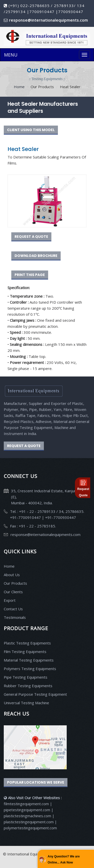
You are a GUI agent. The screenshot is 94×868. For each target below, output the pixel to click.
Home (19, 87)
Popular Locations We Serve (36, 782)
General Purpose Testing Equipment (35, 694)
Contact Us (13, 609)
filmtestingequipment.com (26, 804)
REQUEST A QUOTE (31, 237)
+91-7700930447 (60, 517)
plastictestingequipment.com (29, 822)
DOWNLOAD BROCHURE (36, 256)
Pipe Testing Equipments (26, 677)
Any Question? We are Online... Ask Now (64, 859)
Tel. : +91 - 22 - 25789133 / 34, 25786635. (47, 511)
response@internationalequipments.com (45, 534)
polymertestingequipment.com (30, 828)
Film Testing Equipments (25, 652)
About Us (12, 575)
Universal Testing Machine (26, 703)
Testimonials (15, 617)
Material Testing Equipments (29, 660)
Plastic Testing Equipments (27, 643)
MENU (11, 55)
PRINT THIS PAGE (30, 275)
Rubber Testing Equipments (28, 686)
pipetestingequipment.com (27, 810)
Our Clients (13, 592)
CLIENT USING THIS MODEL (31, 130)
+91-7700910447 (26, 517)
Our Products (15, 583)
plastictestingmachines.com (27, 816)
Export (10, 600)
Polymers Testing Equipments (30, 669)
